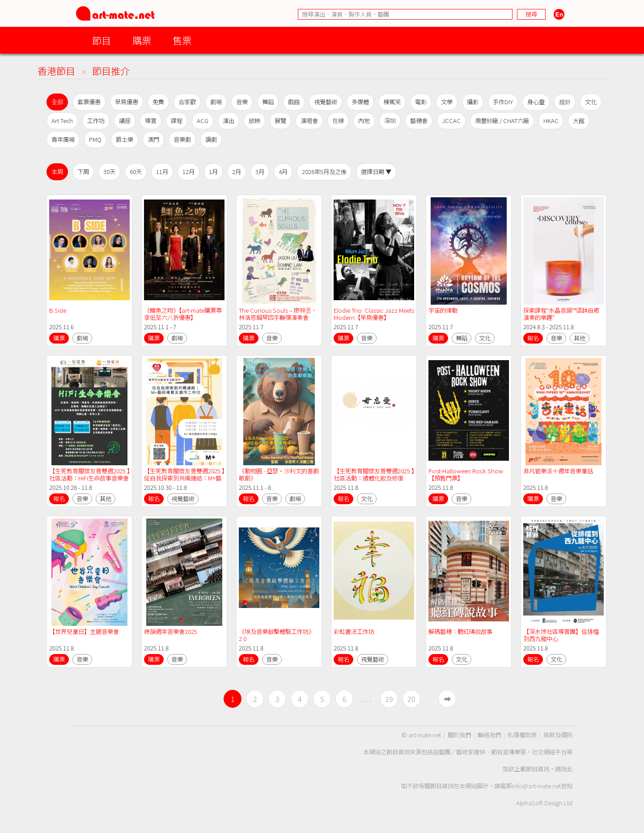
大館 (579, 121)
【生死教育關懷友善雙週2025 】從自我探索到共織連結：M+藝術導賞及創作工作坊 (184, 478)
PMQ (95, 139)
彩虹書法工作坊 (354, 631)
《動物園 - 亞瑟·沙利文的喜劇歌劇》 (279, 474)
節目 (102, 40)
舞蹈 (268, 102)
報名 (533, 338)
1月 (213, 172)
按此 (567, 769)
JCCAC (451, 121)
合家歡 (187, 102)
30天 (109, 172)
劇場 (216, 102)
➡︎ (448, 699)
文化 (591, 102)
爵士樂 (125, 139)
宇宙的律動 (443, 310)
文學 (447, 102)
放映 (254, 121)
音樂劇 (182, 139)
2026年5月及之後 (324, 172)
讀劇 (211, 139)
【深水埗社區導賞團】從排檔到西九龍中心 (561, 635)
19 (389, 699)
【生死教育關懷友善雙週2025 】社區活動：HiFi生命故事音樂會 (89, 474)
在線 (338, 121)
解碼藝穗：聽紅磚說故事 (460, 631)
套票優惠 (89, 102)
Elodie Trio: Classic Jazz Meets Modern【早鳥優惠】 (375, 314)
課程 (177, 121)
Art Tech (62, 121)
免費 (158, 102)
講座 (125, 121)
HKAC (551, 121)
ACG (203, 121)
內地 (364, 121)
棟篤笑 (392, 102)
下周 (83, 172)
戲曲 (294, 102)
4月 (283, 172)
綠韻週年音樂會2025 (171, 631)
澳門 (153, 139)
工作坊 (96, 121)
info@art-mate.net (536, 786)
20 (411, 699)
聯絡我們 (489, 735)
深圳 (390, 121)
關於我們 (459, 735)
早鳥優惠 (127, 102)
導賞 (151, 121)
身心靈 (536, 102)
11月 (162, 172)
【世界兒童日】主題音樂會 (84, 631)
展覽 (280, 121)
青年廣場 (63, 139)
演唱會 (309, 121)
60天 (136, 172)
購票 (142, 40)
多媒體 (360, 102)
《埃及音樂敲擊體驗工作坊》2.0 (277, 635)
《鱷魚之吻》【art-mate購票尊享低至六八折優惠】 (183, 314)
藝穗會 (419, 121)
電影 (421, 102)
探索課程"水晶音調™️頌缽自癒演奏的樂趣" (561, 314)
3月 (260, 172)
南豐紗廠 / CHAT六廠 (502, 121)
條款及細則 (558, 735)
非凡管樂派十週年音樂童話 (558, 471)
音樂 (242, 102)
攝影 (473, 102)
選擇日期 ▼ (376, 172)
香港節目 (56, 70)
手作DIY (503, 102)
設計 (565, 102)
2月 (237, 172)
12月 (189, 172)
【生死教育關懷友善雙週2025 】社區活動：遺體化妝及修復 (374, 474)
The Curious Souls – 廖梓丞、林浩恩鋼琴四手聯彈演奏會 (278, 314)
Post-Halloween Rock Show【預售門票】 (466, 474)
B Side (58, 310)
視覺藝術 (326, 102)
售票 (182, 40)
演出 (229, 121)
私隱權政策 (522, 735)
